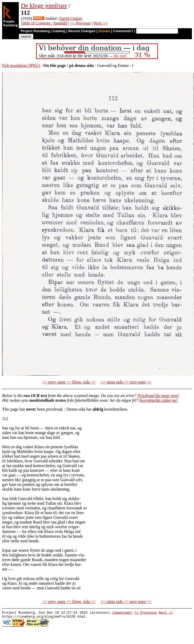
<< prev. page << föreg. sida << (69, 382)
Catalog (59, 31)
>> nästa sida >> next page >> (126, 382)
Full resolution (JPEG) (21, 65)
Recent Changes (82, 31)
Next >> (101, 23)
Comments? (123, 31)
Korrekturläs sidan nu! (159, 400)
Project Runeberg (35, 31)
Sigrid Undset (71, 18)
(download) (122, 613)
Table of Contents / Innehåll (44, 23)
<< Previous (81, 23)
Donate (104, 31)
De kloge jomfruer (44, 5)
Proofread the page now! (158, 396)
